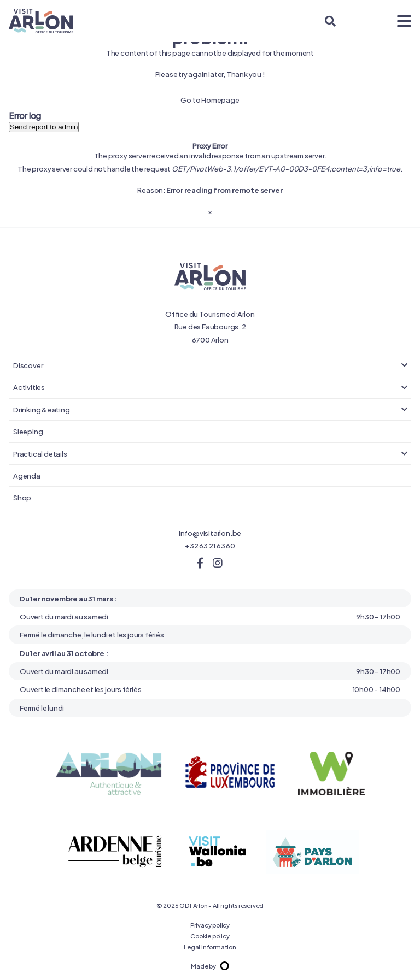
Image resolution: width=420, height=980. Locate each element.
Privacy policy (210, 925)
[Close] (210, 211)
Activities (29, 387)
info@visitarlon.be (210, 533)
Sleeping (28, 431)
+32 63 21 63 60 (210, 545)
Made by (210, 966)
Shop (22, 497)
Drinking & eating (42, 409)
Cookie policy (210, 936)
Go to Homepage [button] (210, 99)
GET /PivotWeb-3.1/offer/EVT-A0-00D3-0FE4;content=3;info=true (286, 168)
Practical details (40, 453)
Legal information (210, 947)
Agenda (27, 475)
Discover (28, 365)
